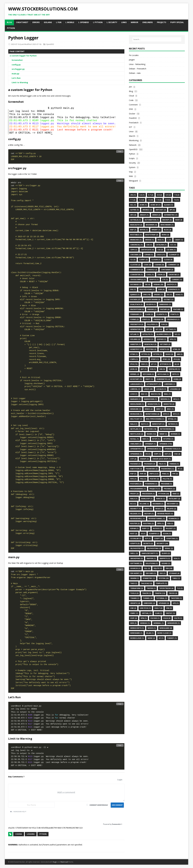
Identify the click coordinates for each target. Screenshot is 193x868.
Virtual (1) (147, 613)
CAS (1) (149, 245)
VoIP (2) (134, 618)
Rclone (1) (144, 504)
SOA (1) (177, 558)
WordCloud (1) (137, 638)
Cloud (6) (168, 260)
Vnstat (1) (170, 613)
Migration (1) (154, 404)
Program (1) (166, 484)
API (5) (172, 210)
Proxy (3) (134, 494)
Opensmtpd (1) (137, 449)
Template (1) (161, 583)
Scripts (132, 158)
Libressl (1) (135, 389)
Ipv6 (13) (134, 364)
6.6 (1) (142, 195)
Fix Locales (134, 55)
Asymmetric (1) (171, 215)
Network (133, 145)
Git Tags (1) (171, 329)
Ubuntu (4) (135, 603)
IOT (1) (144, 359)
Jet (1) (154, 364)
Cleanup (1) (174, 255)
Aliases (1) (169, 205)
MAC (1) (144, 394)
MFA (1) (176, 399)
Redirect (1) (136, 509)
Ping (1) (165, 474)
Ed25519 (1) (151, 304)
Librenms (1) (170, 384)
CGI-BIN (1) (171, 250)
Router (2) (135, 524)
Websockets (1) (137, 628)
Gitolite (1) (148, 334)
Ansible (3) (147, 210)
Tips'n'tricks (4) (166, 588)
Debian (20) (158, 284)
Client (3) (143, 260)
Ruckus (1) (157, 528)
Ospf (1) (157, 454)
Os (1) (148, 454)
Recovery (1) (173, 504)
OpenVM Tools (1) (172, 449)
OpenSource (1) (154, 449)
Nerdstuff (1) (158, 424)
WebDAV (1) (145, 623)
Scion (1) (167, 534)
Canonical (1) (136, 245)
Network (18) (150, 429)
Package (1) (135, 464)
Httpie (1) (158, 354)
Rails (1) (134, 499)
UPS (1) (176, 603)
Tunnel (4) (148, 598)
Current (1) (177, 280)
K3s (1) (153, 369)
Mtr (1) (166, 414)
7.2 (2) (141, 200)
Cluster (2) (135, 265)
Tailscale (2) (146, 583)
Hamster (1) (135, 344)
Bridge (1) (150, 240)
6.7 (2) (151, 195)
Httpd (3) (145, 354)
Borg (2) (165, 235)
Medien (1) (165, 399)
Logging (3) (175, 389)
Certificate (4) (147, 250)
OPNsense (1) (136, 454)
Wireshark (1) (136, 633)
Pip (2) (175, 474)
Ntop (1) (156, 439)
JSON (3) (134, 369)
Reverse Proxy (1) (165, 514)
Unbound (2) (149, 603)
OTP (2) (133, 459)
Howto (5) (164, 349)
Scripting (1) (172, 539)
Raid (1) (176, 494)
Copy (120, 151)
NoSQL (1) (134, 439)
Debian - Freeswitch (138, 69)
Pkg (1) (143, 479)
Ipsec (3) (166, 359)
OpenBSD (50, 44)
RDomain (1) (158, 504)
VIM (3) (169, 608)
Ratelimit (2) (174, 499)
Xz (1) (161, 638)
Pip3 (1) (133, 479)
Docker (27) (135, 299)
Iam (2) (180, 354)
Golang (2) (135, 339)
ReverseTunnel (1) (157, 519)
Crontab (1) (174, 275)
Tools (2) (134, 593)
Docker (132, 114)
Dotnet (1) (169, 299)
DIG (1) (133, 289)
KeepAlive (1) (174, 369)
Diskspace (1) (174, 289)
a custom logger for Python (23, 56)
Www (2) (151, 638)
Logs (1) (134, 394)
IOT (131, 127)
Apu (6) (133, 215)
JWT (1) (144, 369)
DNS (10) (147, 295)
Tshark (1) (135, 598)
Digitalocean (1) (147, 289)
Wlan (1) (150, 633)
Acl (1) (133, 205)
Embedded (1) (165, 304)
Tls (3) (180, 588)
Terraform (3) (137, 588)
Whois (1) (152, 628)
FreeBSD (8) (158, 319)
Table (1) (176, 578)
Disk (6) (161, 289)
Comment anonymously (99, 805)
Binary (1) (156, 230)
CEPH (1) (134, 250)
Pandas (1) (174, 464)
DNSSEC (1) (158, 295)
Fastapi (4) (165, 309)
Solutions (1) (152, 563)
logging (31, 834)
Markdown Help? (18, 812)
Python (132, 154)
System (132, 167)
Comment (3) (173, 265)
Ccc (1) (173, 245)
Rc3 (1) (133, 504)
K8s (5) (162, 369)
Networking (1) (167, 429)
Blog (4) (168, 230)
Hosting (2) (151, 349)
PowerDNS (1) (151, 484)
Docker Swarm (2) (152, 299)
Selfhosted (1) (137, 548)
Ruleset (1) (171, 528)
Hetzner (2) (165, 344)
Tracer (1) (147, 593)
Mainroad (64, 862)
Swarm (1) (135, 578)
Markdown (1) (150, 399)
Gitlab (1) (134, 334)
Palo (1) (162, 464)
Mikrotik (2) (169, 404)
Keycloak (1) (163, 374)
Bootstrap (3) (152, 235)
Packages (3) (150, 464)
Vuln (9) (167, 618)
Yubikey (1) (172, 638)
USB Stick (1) (145, 608)
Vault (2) (158, 608)
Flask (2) (149, 314)
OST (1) (168, 454)
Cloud (131, 96)
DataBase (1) (136, 284)
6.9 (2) (168, 195)
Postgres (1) (136, 484)
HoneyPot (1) (136, 349)
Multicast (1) (136, 419)
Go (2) (177, 334)
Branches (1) (136, 240)
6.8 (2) (159, 195)
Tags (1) (134, 583)
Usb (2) (133, 608)
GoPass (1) (162, 339)
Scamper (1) (154, 534)
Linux (131, 131)
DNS (131, 109)
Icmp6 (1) (134, 359)
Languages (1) (137, 384)
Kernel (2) (135, 374)
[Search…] (157, 39)
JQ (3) (177, 364)
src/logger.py (18, 69)
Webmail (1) (159, 623)
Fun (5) (164, 324)
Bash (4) (179, 220)
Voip (131, 172)
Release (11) (135, 514)
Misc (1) (170, 409)
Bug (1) (161, 240)
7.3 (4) (150, 200)
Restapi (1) (149, 514)
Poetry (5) (154, 479)
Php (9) (143, 474)
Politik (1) (167, 479)
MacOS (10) (156, 394)
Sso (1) (163, 573)
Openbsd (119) (166, 444)
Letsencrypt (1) (154, 384)
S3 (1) (143, 534)
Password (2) (152, 469)
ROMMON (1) (174, 519)
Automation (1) (152, 220)
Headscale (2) (150, 344)
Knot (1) (149, 379)
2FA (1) (133, 195)
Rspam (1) (134, 528)
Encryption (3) (137, 309)
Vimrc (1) (134, 613)
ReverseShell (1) (138, 519)
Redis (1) (148, 509)
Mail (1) (167, 394)
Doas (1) (179, 295)
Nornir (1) (175, 434)
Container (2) (167, 270)
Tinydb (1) (151, 588)
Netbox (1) (173, 424)
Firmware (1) (136, 314)
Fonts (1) (175, 314)
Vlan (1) (159, 613)
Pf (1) (180, 469)
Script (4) (158, 539)
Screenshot (17, 60)
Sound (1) (166, 563)
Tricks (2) (173, 593)
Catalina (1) (161, 245)
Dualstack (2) (136, 304)
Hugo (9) (169, 354)
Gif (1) (149, 329)
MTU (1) (176, 414)
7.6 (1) (176, 200)
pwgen (132, 60)
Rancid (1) (161, 499)
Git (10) (159, 329)
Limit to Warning (20, 82)
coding (19, 834)
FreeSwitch (134, 123)
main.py (15, 74)
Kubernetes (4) (163, 379)
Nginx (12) (151, 434)
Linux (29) (148, 389)
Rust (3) (134, 534)
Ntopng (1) (168, 439)
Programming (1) (138, 489)
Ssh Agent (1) (136, 573)
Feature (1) (178, 309)
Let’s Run (16, 78)
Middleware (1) (137, 404)
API (130, 87)
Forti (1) (146, 319)
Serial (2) (169, 548)
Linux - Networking (137, 64)
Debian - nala (135, 73)
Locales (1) (161, 389)
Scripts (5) (135, 543)
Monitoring (134, 140)
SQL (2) (147, 568)
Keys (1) (176, 374)
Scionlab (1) (136, 539)
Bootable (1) (136, 235)
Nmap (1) (163, 434)
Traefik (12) (160, 593)
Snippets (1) (165, 558)
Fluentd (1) (162, 314)
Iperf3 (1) (155, 359)
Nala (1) (134, 424)
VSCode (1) (155, 618)
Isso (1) (144, 364)
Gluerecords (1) (164, 334)
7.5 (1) (168, 200)
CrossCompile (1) (138, 280)
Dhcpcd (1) (172, 284)
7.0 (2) (177, 195)
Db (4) (147, 284)
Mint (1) (160, 409)
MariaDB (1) (135, 399)
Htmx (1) (134, 354)
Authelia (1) (136, 220)
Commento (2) (137, 270)
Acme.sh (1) (155, 205)
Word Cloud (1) (164, 633)
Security (132, 163)
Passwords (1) (168, 469)
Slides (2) (166, 553)
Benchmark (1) (167, 225)
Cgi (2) (160, 250)
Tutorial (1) (162, 598)
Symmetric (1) (149, 578)
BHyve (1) (144, 230)
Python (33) (164, 494)
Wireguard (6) (166, 628)
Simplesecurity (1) (150, 553)
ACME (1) (143, 205)
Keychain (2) (148, 374)
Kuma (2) (177, 379)
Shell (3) (134, 553)
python (43, 834)
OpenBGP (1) (150, 444)
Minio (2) (149, 409)
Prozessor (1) (148, 494)
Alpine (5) (134, 210)
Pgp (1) (133, 474)
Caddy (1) (179, 240)
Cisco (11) (161, 255)
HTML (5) (176, 349)
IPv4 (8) (177, 359)
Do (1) (169, 295)
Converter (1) (137, 275)
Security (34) (162, 543)
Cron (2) (161, 275)
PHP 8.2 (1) (154, 474)
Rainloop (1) (147, 499)
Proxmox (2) (169, 489)
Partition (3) (136, 469)
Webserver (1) (173, 623)
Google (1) (148, 339)
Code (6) (147, 265)
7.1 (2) (133, 200)
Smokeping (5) (137, 558)
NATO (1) (145, 424)
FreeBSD (133, 118)
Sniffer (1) (151, 558)
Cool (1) (150, 275)
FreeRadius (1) (173, 319)
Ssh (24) (169, 568)
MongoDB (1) (136, 414)
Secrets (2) (148, 543)
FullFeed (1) (152, 324)
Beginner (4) (151, 225)
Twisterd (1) (176, 598)
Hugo (55, 862)
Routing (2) (148, 524)
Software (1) (136, 563)
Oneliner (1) (136, 444)
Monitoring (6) (152, 414)
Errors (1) (152, 309)
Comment (133, 105)
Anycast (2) (161, 210)
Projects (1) (155, 489)
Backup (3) (167, 220)
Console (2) (152, 270)
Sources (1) (135, 568)
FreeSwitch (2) (137, 324)
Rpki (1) (160, 524)
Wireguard (133, 181)
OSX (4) (177, 454)
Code (131, 100)
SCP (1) (148, 539)
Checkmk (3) (136, 255)
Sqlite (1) (158, 568)
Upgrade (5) (164, 603)
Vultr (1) (178, 618)
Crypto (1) (154, 280)
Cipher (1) (149, 255)
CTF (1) (165, 280)
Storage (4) (174, 573)
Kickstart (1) (136, 379)
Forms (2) (134, 319)
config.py (16, 65)
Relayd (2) (171, 509)
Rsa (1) (170, 524)
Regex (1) (159, 509)
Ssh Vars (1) (151, 573)
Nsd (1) (145, 439)
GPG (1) (173, 339)
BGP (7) (133, 230)
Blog (131, 91)
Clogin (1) (156, 260)
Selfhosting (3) (154, 548)
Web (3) (133, 623)
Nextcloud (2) (137, 434)
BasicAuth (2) (136, 225)
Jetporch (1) (165, 364)
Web (131, 176)
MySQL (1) (172, 419)
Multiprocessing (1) (155, 419)
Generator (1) (137, 329)
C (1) (169, 240)
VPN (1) (144, 618)
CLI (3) (133, 260)
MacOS (132, 136)
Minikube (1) (136, 409)
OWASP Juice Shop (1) (162, 459)
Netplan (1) (135, 429)
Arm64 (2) (156, 215)
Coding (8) (159, 265)
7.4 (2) (159, 200)
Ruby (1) (146, 528)
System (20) (164, 578)
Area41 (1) (144, 215)
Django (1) (135, 295)
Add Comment (117, 805)
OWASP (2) (144, 459)
